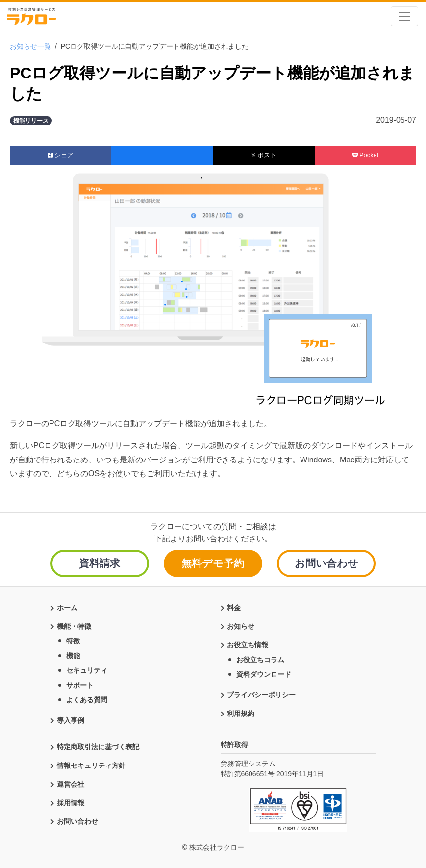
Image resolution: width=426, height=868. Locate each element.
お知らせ (241, 625)
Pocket (366, 155)
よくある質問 (87, 699)
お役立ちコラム (260, 659)
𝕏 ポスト (264, 155)
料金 (234, 607)
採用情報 (71, 802)
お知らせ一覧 (30, 46)
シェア (61, 155)
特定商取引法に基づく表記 (98, 746)
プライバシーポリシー (261, 694)
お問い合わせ (326, 563)
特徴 (73, 640)
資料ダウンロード (264, 673)
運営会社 (71, 783)
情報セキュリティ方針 (91, 765)
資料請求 (100, 563)
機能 (73, 655)
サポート (80, 684)
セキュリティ (87, 669)
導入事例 (71, 719)
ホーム (67, 607)
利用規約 (241, 713)
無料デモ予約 (213, 563)
